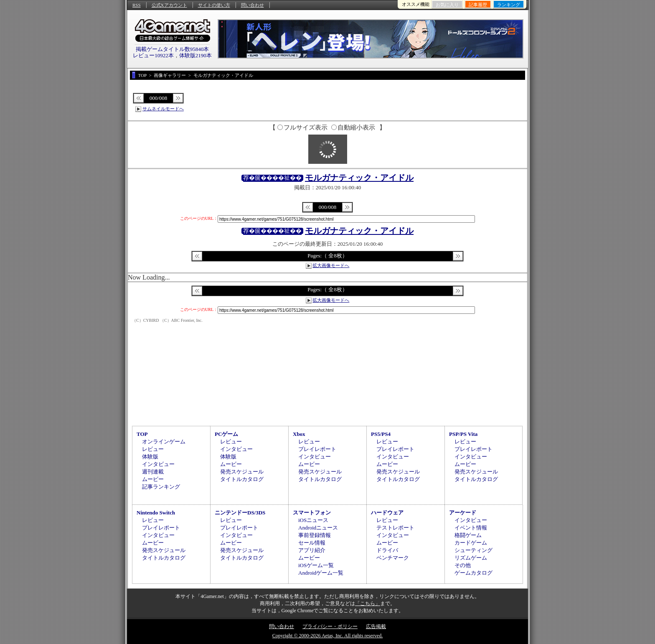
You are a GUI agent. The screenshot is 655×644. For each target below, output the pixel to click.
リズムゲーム (471, 558)
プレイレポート (317, 449)
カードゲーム (471, 543)
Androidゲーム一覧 (321, 573)
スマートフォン (312, 513)
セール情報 (312, 543)
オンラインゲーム (164, 442)
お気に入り (447, 5)
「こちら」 (368, 603)
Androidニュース (318, 528)
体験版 (150, 457)
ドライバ (387, 550)
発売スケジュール (242, 472)
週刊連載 (153, 472)
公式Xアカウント (169, 5)
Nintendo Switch (156, 513)
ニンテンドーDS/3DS (240, 513)
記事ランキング (161, 487)
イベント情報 (471, 528)
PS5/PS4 (381, 434)
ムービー (153, 479)
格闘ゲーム (468, 535)
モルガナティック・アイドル (359, 178)
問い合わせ (253, 5)
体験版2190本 (195, 55)
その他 (463, 565)
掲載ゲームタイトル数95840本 (173, 49)
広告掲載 (376, 626)
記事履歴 (478, 5)
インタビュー (158, 464)
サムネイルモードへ (163, 109)
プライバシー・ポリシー (330, 626)
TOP (142, 434)
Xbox (299, 434)
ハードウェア (387, 513)
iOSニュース (313, 520)
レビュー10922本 (153, 55)
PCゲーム (226, 434)
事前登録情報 (315, 535)
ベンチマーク (393, 558)
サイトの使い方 (214, 5)
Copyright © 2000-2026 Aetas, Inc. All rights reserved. (327, 636)
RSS (137, 5)
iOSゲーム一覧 (316, 565)
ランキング (509, 5)
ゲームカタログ (473, 573)
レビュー (153, 449)
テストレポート (395, 528)
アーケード (463, 513)
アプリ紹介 (312, 550)
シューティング (473, 550)
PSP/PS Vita (463, 434)
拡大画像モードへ (331, 265)
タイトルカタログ (242, 479)
